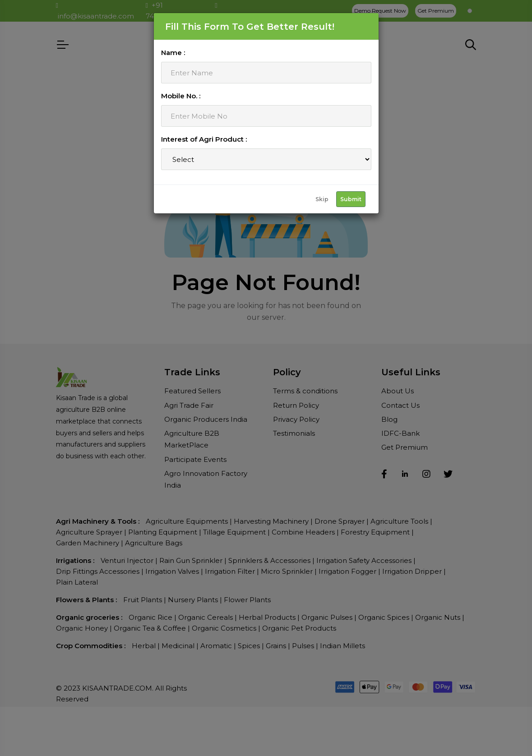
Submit (351, 199)
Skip (322, 199)
